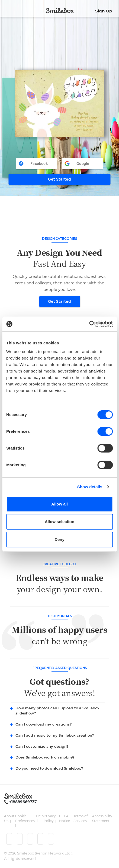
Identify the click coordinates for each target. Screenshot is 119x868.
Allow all (59, 504)
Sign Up (104, 11)
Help (40, 816)
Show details (90, 487)
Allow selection (59, 522)
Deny (59, 539)
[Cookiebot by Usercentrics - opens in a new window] (89, 324)
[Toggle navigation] (5, 9)
